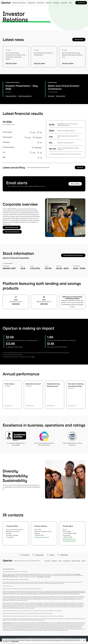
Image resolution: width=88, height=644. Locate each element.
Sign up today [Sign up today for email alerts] (75, 186)
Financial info (40, 3)
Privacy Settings (67, 563)
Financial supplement (9, 149)
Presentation (6, 144)
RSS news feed (64, 557)
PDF (40, 134)
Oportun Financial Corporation (24, 563)
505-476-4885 (41, 579)
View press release (11, 65)
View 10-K (80, 169)
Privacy (60, 563)
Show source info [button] (8, 408)
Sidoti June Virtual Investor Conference (64, 89)
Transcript (37, 139)
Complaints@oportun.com (10, 577)
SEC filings (56, 3)
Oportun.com (81, 3)
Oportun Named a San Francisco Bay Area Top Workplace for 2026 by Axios (72, 57)
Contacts (52, 557)
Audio (28, 139)
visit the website (47, 579)
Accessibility (54, 563)
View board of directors (12, 234)
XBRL (4, 159)
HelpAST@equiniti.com (69, 541)
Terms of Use (47, 563)
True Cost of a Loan (6, 625)
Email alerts (26, 557)
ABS (70, 3)
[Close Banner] (84, 640)
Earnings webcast (7, 139)
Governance (64, 3)
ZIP (40, 160)
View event (51, 98)
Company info (31, 3)
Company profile (39, 557)
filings (79, 156)
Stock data (49, 3)
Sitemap (84, 563)
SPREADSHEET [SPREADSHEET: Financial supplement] (37, 150)
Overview (15, 3)
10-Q (4, 154)
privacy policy (15, 641)
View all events (61, 98)
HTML (33, 134)
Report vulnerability (76, 563)
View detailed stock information (73, 257)
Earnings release (7, 134)
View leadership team (12, 229)
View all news (79, 41)
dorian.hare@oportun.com (42, 539)
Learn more (16, 306)
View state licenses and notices (8, 571)
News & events (22, 3)
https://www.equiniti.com (69, 543)
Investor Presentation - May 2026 (22, 89)
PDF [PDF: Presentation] (40, 144)
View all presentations (25, 98)
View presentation (11, 98)
